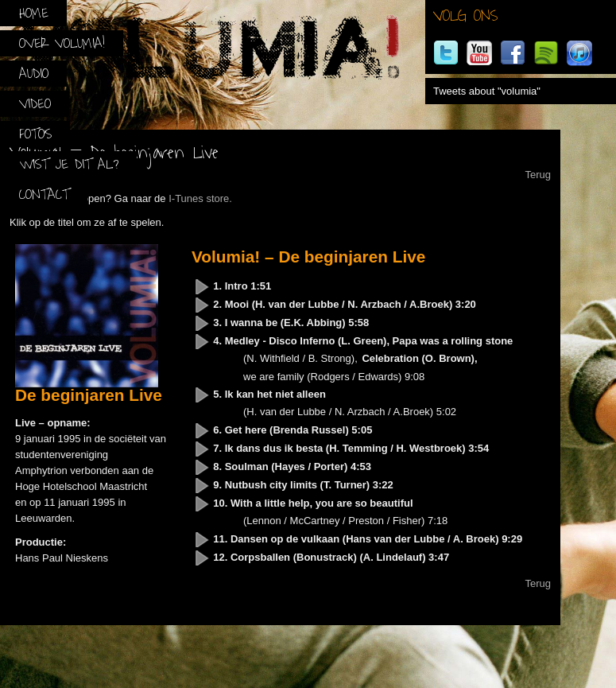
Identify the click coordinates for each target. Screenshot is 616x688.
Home (34, 13)
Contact (44, 194)
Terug (538, 175)
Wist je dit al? (69, 164)
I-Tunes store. (200, 198)
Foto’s (35, 134)
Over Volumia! (62, 43)
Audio (34, 74)
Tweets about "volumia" (487, 91)
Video (35, 104)
